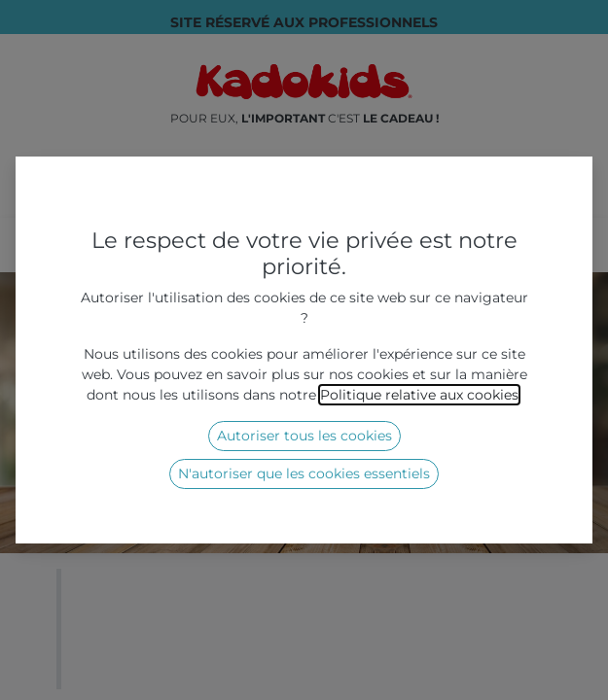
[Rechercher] (531, 200)
